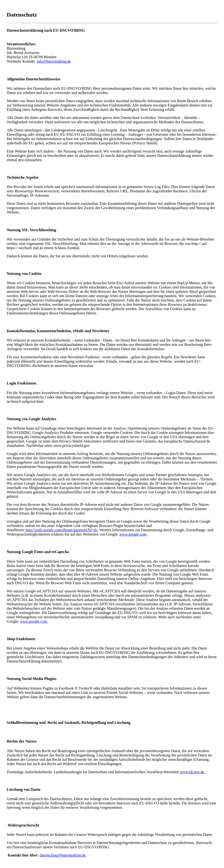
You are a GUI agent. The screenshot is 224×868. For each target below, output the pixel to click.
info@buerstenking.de (54, 61)
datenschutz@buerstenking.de (63, 855)
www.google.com (133, 534)
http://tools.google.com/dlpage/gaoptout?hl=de (62, 530)
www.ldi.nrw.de (192, 772)
